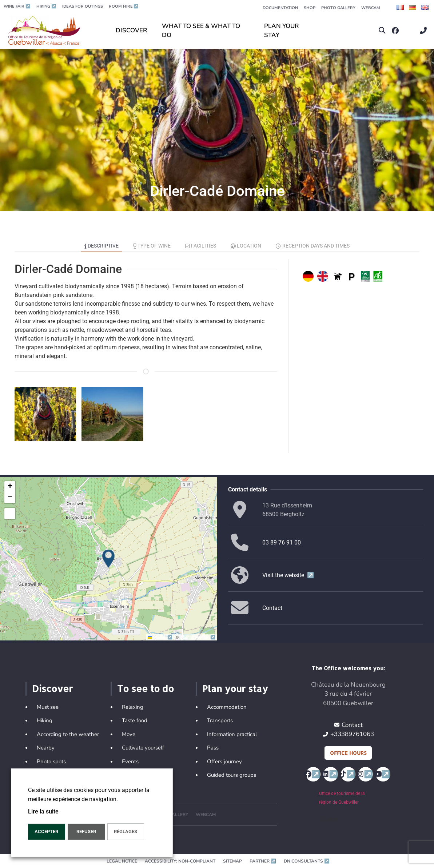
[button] (382, 31)
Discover (52, 688)
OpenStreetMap (197, 637)
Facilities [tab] (201, 246)
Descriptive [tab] (101, 246)
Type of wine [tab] (152, 246)
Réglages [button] (126, 831)
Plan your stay (235, 688)
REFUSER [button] (86, 831)
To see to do (146, 688)
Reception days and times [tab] (313, 246)
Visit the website (288, 575)
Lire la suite (43, 811)
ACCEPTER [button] (46, 831)
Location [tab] (246, 246)
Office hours (348, 753)
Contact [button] (272, 608)
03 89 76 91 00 (282, 542)
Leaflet (161, 637)
